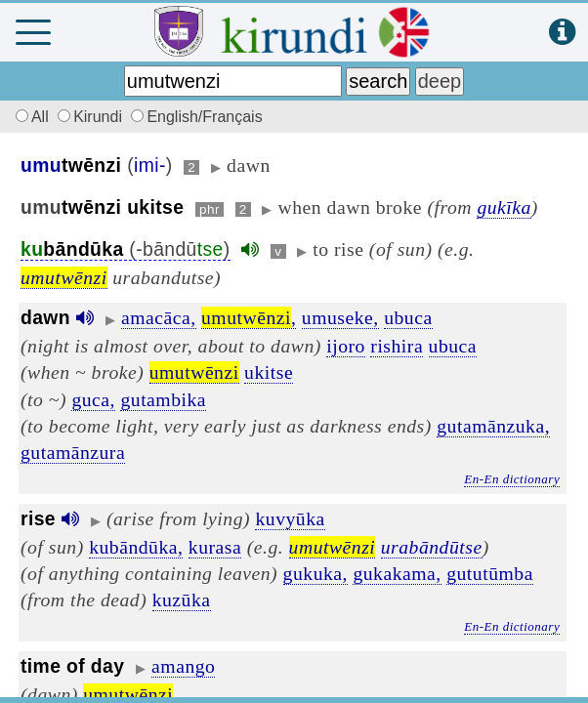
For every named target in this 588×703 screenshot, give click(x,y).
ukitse (269, 372)
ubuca (408, 317)
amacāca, (159, 317)
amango (183, 666)
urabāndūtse (432, 547)
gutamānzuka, (493, 426)
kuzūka (182, 600)
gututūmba (490, 573)
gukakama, (397, 573)
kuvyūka (290, 518)
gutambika (163, 399)
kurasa (215, 547)
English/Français (196, 117)
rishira (397, 346)
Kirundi (92, 117)
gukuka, (315, 573)
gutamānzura (73, 452)
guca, (93, 399)
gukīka (504, 207)
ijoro (346, 346)
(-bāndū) (126, 249)
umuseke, (340, 317)
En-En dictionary (512, 479)
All (29, 117)
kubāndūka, (136, 547)
